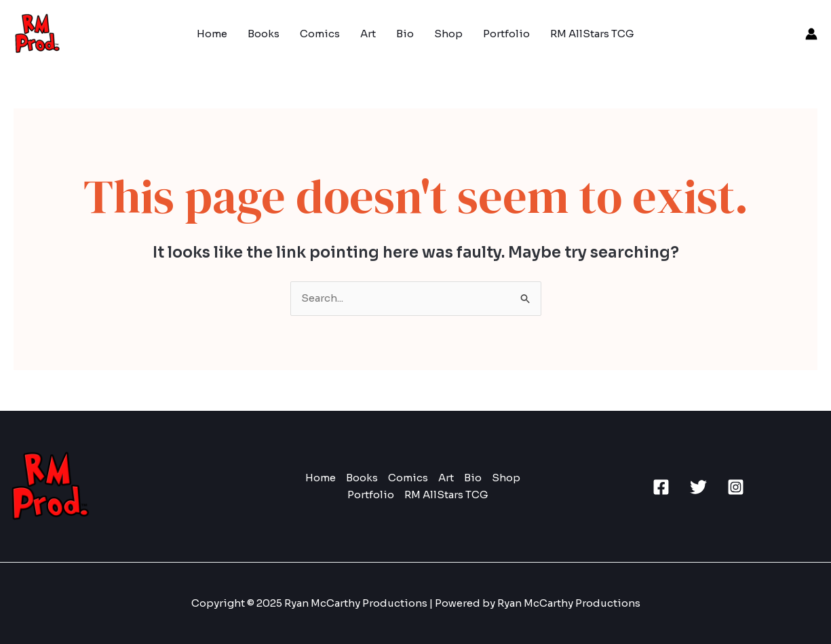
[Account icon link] (811, 34)
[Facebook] (661, 487)
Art (368, 34)
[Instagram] (736, 487)
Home (212, 34)
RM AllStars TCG (592, 34)
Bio (405, 34)
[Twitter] (698, 487)
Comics (320, 34)
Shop (448, 34)
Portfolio (506, 34)
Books (264, 34)
